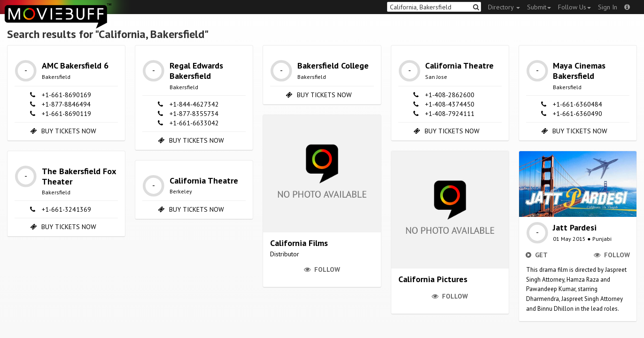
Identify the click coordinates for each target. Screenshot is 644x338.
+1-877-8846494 (66, 104)
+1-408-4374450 (450, 104)
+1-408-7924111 (450, 114)
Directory (504, 7)
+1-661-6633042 (194, 123)
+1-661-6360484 (578, 104)
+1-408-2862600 (450, 95)
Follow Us (574, 7)
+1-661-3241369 (66, 209)
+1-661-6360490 (578, 114)
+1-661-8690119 (66, 114)
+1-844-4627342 (194, 104)
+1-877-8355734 (194, 114)
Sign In (608, 7)
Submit (539, 7)
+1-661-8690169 (66, 95)
